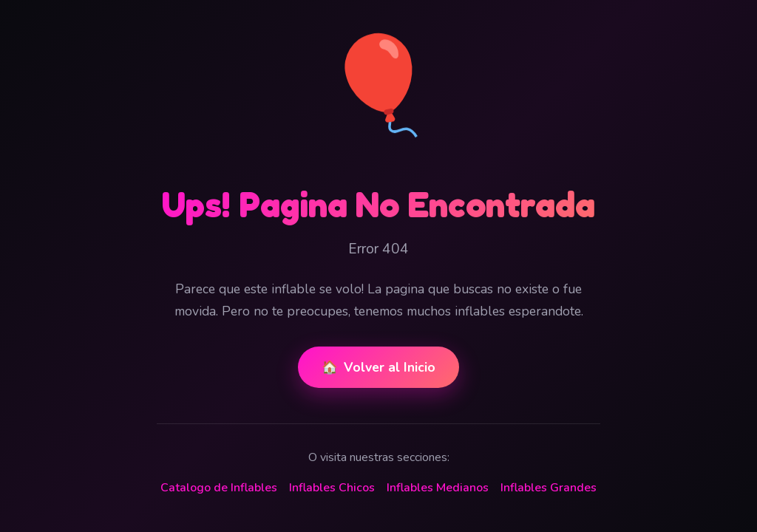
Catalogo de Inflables (219, 488)
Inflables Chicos (332, 488)
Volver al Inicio (378, 367)
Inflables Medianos (438, 488)
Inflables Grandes (549, 488)
